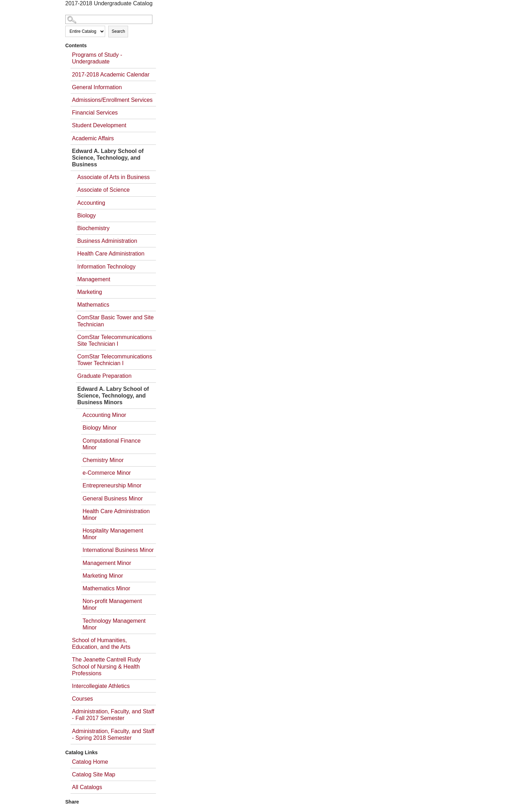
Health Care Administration (111, 254)
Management (94, 279)
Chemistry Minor (103, 460)
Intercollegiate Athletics (101, 686)
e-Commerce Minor (107, 473)
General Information (97, 87)
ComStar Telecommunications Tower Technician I (115, 360)
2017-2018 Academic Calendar (111, 75)
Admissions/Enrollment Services (112, 100)
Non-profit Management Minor (112, 604)
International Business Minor (118, 550)
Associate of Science (104, 190)
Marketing (90, 292)
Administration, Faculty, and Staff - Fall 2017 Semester (113, 715)
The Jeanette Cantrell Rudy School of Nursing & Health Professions (106, 666)
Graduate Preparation (104, 376)
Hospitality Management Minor (113, 534)
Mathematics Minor (106, 588)
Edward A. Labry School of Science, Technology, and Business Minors (113, 396)
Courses (83, 699)
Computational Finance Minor (112, 444)
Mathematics (93, 305)
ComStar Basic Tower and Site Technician (116, 321)
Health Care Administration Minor (116, 515)
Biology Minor (100, 428)
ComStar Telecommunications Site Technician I (115, 340)
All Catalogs (87, 787)
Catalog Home (90, 762)
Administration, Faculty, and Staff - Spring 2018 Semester (113, 734)
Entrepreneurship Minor (112, 485)
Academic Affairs (93, 138)
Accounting (91, 203)
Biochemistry (93, 228)
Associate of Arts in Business (113, 177)
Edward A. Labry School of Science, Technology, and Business (108, 158)
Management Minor (107, 563)
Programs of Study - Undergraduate (97, 58)
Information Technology (106, 267)
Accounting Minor (104, 415)
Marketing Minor (103, 576)
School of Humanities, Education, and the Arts (101, 644)
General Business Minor (113, 499)
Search (118, 31)
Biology (86, 216)
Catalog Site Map (94, 774)
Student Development (99, 125)
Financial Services (95, 113)
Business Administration (107, 241)
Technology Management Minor (114, 624)
